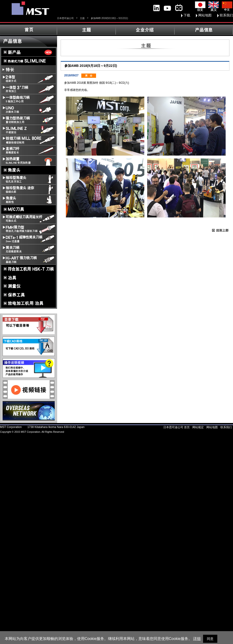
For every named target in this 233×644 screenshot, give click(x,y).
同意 (210, 639)
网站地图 (205, 15)
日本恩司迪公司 (65, 18)
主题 (82, 18)
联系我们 (226, 15)
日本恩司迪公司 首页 (177, 427)
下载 (187, 15)
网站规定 (198, 427)
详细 (197, 639)
